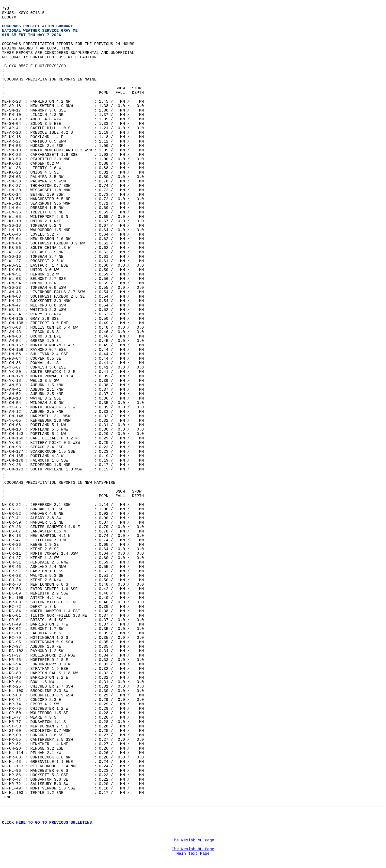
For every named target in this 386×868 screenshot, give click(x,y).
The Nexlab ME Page (193, 840)
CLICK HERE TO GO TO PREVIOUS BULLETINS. (48, 823)
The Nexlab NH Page (193, 849)
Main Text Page (193, 854)
